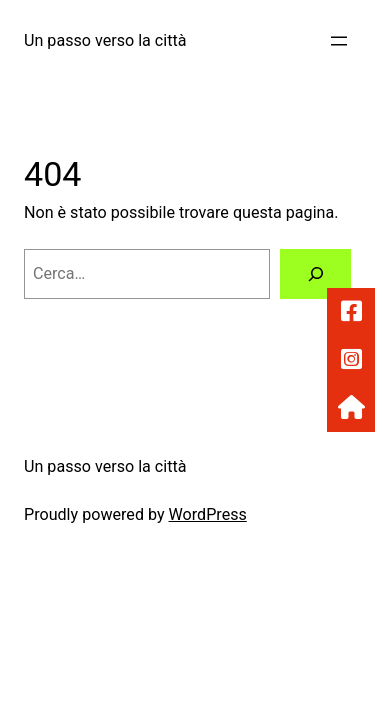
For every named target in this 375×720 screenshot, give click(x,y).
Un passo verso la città (105, 40)
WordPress (208, 514)
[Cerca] (315, 274)
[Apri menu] (339, 41)
